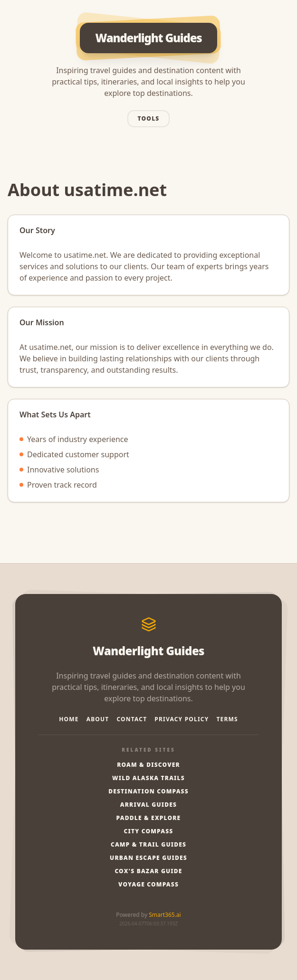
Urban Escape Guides (148, 858)
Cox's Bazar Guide (148, 871)
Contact (132, 719)
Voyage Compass (148, 885)
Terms (227, 719)
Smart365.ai (165, 915)
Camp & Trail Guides (148, 845)
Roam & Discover (148, 765)
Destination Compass (148, 792)
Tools (149, 118)
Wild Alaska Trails (148, 778)
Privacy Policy (182, 719)
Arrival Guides (148, 805)
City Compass (149, 831)
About (98, 719)
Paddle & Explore (149, 818)
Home (69, 719)
